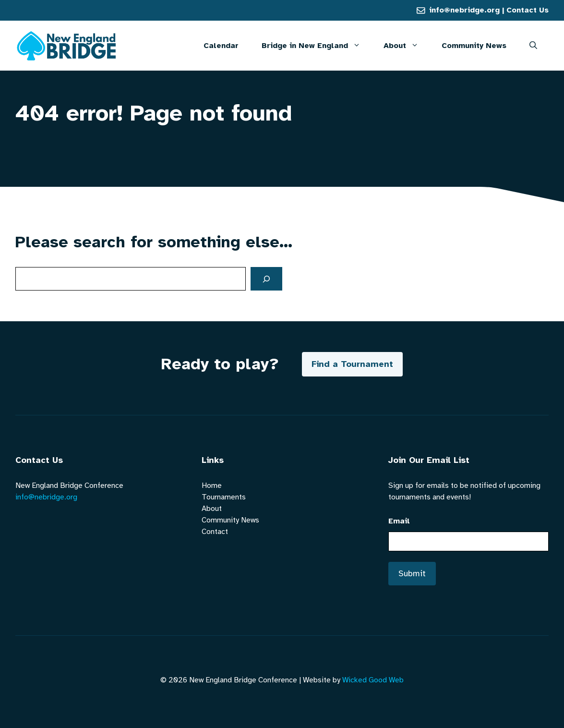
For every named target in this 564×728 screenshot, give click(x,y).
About (407, 46)
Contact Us (528, 10)
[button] (533, 46)
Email (399, 521)
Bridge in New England (317, 46)
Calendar (221, 46)
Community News (474, 46)
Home (212, 485)
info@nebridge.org (464, 10)
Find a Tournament (352, 364)
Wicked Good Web (373, 680)
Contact (215, 532)
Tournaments (224, 497)
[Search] (266, 279)
